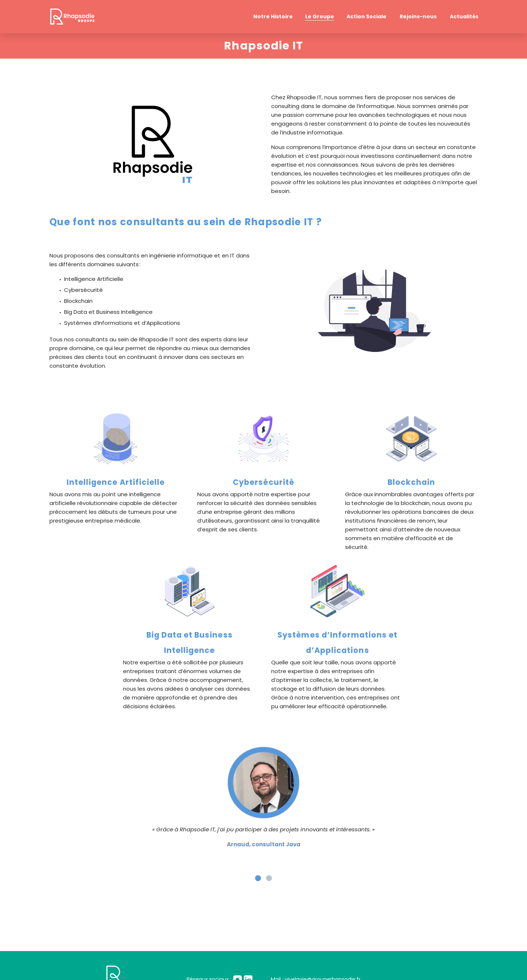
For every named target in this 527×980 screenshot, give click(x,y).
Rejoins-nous (418, 16)
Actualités (464, 16)
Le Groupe (320, 16)
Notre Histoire (273, 16)
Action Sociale (367, 16)
